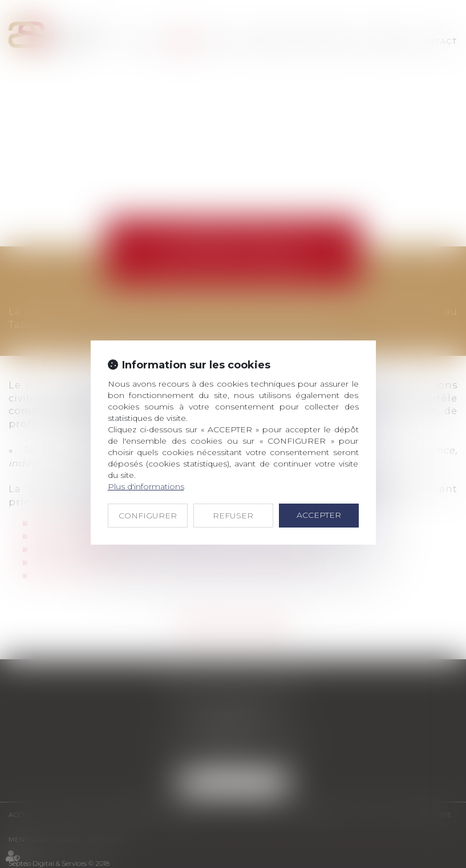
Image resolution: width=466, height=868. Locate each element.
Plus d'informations (146, 486)
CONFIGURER (148, 516)
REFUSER (233, 516)
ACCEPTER (319, 515)
